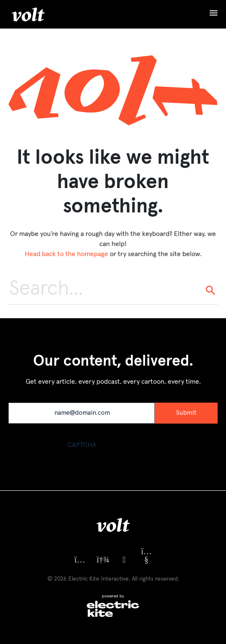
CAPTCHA (82, 445)
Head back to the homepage (66, 254)
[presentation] (72, 474)
